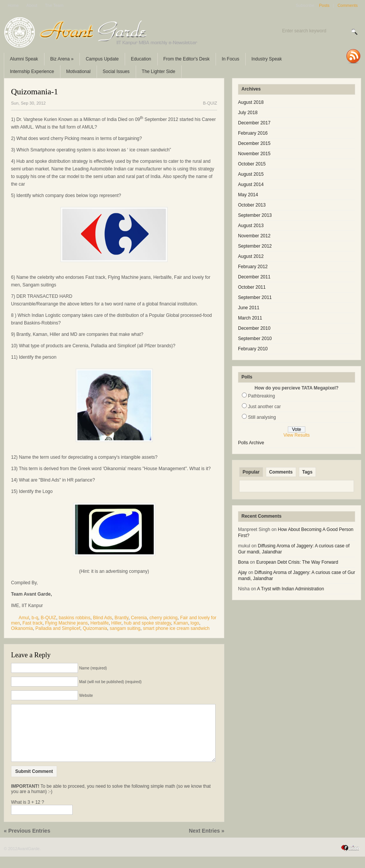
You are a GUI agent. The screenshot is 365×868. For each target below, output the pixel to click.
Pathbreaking (261, 396)
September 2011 (255, 297)
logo (195, 623)
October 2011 (252, 287)
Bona (243, 562)
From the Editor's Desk (187, 59)
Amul (24, 618)
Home (13, 5)
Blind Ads (102, 618)
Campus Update (102, 59)
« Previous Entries (27, 842)
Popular (251, 472)
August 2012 (251, 256)
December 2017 (254, 123)
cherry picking (163, 618)
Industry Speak (267, 59)
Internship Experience (32, 72)
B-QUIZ (210, 103)
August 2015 (251, 174)
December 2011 (254, 277)
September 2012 (255, 246)
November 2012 (254, 236)
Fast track (33, 623)
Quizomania (95, 628)
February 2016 (253, 133)
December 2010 (254, 328)
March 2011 (250, 318)
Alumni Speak (24, 59)
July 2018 (248, 113)
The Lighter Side (159, 72)
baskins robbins (74, 618)
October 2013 (252, 205)
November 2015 (254, 154)
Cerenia (139, 618)
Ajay (242, 572)
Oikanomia (22, 628)
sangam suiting (125, 628)
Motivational (78, 72)
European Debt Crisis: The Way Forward (297, 562)
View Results (296, 435)
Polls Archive (251, 443)
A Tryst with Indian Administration (290, 589)
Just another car (264, 407)
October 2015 (252, 164)
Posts (324, 5)
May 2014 (248, 195)
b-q (35, 618)
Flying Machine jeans (66, 623)
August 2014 (251, 184)
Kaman (181, 623)
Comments (348, 5)
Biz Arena (62, 59)
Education (141, 59)
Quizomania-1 (35, 92)
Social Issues (116, 72)
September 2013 (255, 215)
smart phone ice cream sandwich (176, 628)
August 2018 (251, 102)
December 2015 (254, 143)
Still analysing (262, 417)
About (32, 5)
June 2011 (249, 308)
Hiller (116, 623)
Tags (307, 472)
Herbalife (100, 623)
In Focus (230, 59)
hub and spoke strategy (148, 623)
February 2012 (253, 267)
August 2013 (251, 226)
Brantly (121, 618)
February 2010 (253, 349)
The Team (54, 5)
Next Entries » (207, 842)
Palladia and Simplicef (58, 628)
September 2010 (255, 339)
